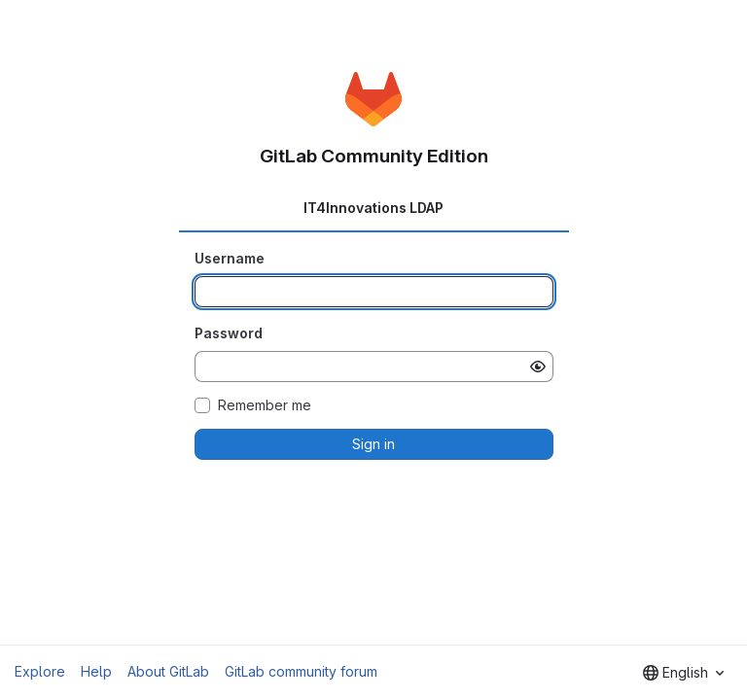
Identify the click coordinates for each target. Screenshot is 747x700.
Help (96, 671)
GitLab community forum (301, 671)
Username (230, 258)
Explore (40, 671)
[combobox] (683, 673)
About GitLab (168, 671)
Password (229, 333)
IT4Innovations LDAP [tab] (373, 208)
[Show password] (538, 367)
